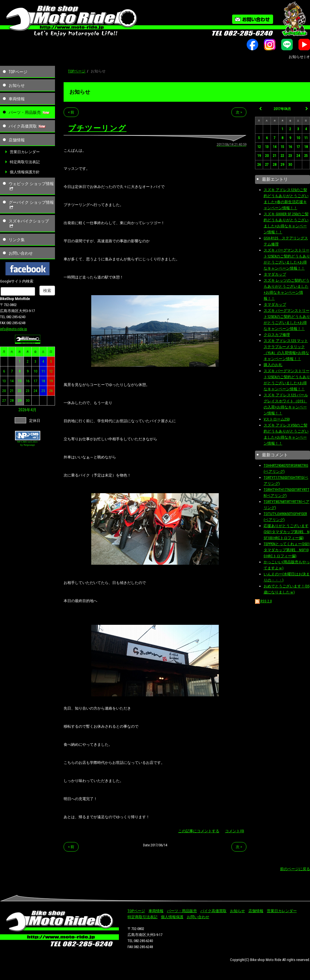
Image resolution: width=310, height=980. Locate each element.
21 (12, 391)
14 (12, 381)
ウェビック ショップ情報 (31, 186)
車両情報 (17, 99)
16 (28, 381)
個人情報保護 (172, 917)
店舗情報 (17, 140)
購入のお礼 (273, 365)
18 (43, 381)
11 (43, 371)
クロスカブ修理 (277, 335)
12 (51, 371)
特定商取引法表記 (25, 162)
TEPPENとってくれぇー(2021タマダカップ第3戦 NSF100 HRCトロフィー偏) (287, 550)
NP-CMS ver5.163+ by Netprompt (27, 443)
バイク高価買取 (23, 126)
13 (4, 381)
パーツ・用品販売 (25, 112)
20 (4, 391)
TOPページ (18, 72)
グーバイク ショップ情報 (31, 205)
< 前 (71, 112)
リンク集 (17, 240)
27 (4, 400)
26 (51, 391)
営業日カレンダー (25, 152)
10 (35, 371)
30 (28, 400)
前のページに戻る (295, 869)
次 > (239, 112)
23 (28, 391)
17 (35, 381)
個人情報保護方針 (25, 172)
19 (51, 381)
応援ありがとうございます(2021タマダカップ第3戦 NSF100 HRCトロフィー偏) (287, 532)
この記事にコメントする (199, 831)
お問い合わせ (21, 253)
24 (35, 391)
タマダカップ (275, 274)
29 (20, 400)
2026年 (24, 410)
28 (12, 400)
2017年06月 (282, 109)
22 (20, 391)
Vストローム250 (277, 419)
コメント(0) (235, 831)
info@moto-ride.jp (14, 329)
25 (43, 391)
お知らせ (17, 85)
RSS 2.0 (263, 601)
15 (20, 381)
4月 (34, 410)
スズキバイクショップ (29, 224)
